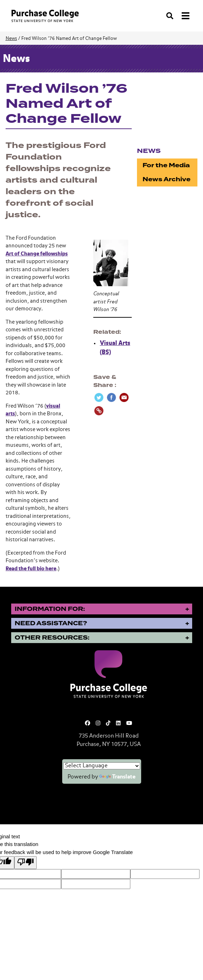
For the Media (166, 165)
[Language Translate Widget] (102, 766)
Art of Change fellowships (37, 254)
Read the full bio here (31, 569)
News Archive (166, 179)
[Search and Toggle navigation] (179, 16)
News (11, 39)
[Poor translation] (26, 863)
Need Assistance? (51, 623)
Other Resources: (52, 638)
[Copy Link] (99, 411)
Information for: (50, 609)
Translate (117, 777)
